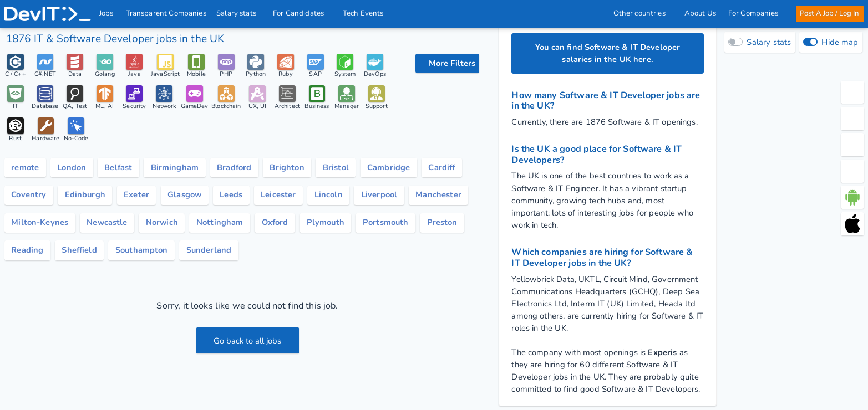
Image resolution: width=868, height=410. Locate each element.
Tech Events (364, 13)
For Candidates (302, 13)
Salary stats (240, 13)
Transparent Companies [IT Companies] (166, 13)
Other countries (642, 13)
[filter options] (447, 64)
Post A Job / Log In (829, 13)
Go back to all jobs (248, 341)
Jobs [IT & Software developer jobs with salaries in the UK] (107, 13)
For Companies (756, 13)
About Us (700, 13)
